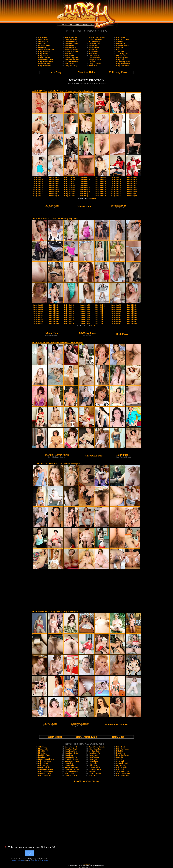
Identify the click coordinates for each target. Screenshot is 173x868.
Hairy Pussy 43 (54, 185)
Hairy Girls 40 (54, 307)
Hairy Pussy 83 (116, 185)
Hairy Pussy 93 (132, 185)
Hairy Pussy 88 (116, 196)
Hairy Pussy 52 (69, 183)
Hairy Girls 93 (132, 313)
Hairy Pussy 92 (132, 183)
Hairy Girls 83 (116, 313)
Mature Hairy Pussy (72, 52)
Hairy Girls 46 (54, 319)
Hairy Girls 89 (132, 305)
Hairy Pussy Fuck (44, 52)
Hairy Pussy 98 (132, 196)
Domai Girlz (121, 43)
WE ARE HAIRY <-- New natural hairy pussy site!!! (55, 219)
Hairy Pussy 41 (54, 181)
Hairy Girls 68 (85, 323)
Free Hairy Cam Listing (86, 781)
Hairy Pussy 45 (54, 189)
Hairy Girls (120, 60)
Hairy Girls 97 (132, 321)
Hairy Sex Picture (122, 39)
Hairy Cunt (93, 50)
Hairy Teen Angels (71, 39)
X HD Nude (120, 52)
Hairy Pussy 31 (38, 181)
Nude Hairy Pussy (45, 64)
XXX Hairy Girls (122, 54)
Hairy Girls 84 (116, 315)
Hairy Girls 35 (38, 317)
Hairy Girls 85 (116, 317)
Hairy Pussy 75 (101, 189)
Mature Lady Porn (71, 58)
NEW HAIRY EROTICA (86, 80)
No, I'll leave (44, 860)
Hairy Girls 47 (54, 321)
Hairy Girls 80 (116, 307)
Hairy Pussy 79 (116, 177)
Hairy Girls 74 (100, 315)
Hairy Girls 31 (38, 309)
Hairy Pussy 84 (116, 187)
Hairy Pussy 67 (85, 194)
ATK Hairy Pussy (118, 72)
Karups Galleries (44, 58)
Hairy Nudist (69, 56)
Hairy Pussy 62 (85, 183)
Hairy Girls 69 (100, 305)
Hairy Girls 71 (100, 309)
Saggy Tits (120, 48)
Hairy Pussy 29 (38, 177)
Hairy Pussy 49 (69, 177)
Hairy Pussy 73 (101, 185)
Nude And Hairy (86, 72)
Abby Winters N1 (71, 37)
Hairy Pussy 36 (38, 192)
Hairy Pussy (55, 72)
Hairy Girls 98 (132, 323)
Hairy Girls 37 (38, 321)
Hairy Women (94, 48)
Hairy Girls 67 (85, 321)
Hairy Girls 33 (38, 313)
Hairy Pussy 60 (85, 179)
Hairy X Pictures (95, 64)
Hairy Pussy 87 (116, 194)
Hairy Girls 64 (85, 315)
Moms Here (42, 43)
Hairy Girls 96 (132, 319)
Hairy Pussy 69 (101, 177)
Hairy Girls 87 (116, 321)
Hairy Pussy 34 (38, 187)
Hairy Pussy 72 (101, 183)
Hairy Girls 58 (69, 323)
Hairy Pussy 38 (38, 196)
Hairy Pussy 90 (132, 179)
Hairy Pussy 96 (132, 192)
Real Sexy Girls (94, 58)
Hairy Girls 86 (116, 319)
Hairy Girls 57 (69, 321)
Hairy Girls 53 (69, 313)
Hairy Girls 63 (85, 313)
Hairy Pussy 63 (85, 185)
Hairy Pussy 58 (69, 196)
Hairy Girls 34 (38, 315)
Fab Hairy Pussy (44, 45)
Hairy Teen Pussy (71, 66)
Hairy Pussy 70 (101, 179)
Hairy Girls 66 (85, 319)
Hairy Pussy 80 (116, 179)
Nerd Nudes (93, 54)
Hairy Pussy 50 (69, 179)
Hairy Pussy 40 (54, 179)
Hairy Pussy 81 (116, 181)
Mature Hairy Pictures (46, 50)
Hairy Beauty (69, 45)
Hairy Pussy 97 (132, 194)
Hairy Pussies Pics (71, 48)
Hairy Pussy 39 (54, 177)
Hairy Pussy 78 (101, 196)
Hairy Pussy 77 (101, 194)
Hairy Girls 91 (132, 309)
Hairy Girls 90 (132, 307)
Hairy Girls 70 (100, 307)
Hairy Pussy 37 (38, 194)
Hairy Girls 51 (69, 309)
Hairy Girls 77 (100, 321)
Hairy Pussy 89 (132, 177)
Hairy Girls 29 (38, 305)
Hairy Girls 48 (54, 323)
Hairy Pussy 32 (38, 183)
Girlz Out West (94, 56)
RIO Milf (92, 62)
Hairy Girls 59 (85, 305)
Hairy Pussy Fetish (45, 66)
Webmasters (86, 864)
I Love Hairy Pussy (96, 39)
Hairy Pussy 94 (132, 187)
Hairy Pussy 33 (38, 185)
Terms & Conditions (17, 860)
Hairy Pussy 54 (69, 187)
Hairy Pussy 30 (38, 179)
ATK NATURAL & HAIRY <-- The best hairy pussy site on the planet (63, 91)
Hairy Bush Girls (71, 41)
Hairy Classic (94, 45)
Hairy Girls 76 (100, 319)
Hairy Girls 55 (69, 317)
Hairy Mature (43, 56)
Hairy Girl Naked (95, 60)
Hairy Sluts (69, 54)
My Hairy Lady (94, 41)
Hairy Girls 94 (132, 315)
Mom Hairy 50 (43, 41)
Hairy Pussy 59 (85, 177)
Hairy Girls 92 (132, 311)
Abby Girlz (93, 66)
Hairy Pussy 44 (54, 187)
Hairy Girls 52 (69, 311)
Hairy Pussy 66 (85, 192)
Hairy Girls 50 (69, 307)
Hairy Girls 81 (116, 309)
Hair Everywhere (122, 58)
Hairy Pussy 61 (85, 181)
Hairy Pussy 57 (69, 194)
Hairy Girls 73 (100, 313)
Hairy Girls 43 (54, 313)
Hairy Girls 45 (54, 317)
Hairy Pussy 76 (101, 192)
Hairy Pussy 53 (69, 185)
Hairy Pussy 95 (132, 189)
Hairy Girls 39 (54, 305)
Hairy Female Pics (123, 66)
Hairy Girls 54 (69, 315)
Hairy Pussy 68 (85, 196)
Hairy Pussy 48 (54, 196)
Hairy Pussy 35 (38, 189)
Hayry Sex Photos (122, 45)
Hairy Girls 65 (85, 317)
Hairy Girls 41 (54, 309)
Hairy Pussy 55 (69, 189)
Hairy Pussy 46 (54, 192)
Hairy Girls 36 (38, 319)
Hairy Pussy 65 (85, 189)
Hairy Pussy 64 (85, 187)
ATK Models (43, 37)
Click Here (94, 198)
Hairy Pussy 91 (132, 181)
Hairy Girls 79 (116, 305)
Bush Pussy (42, 48)
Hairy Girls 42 (54, 311)
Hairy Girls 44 (54, 315)
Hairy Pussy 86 (116, 192)
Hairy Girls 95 (132, 317)
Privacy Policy (34, 860)
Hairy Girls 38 (38, 323)
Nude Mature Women (46, 60)
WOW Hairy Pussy (123, 62)
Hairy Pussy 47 (54, 194)
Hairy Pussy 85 (116, 189)
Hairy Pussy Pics (95, 43)
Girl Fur (119, 50)
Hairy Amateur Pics (72, 60)
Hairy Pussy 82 (116, 183)
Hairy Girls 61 (85, 309)
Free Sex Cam (121, 56)
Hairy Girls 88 (116, 323)
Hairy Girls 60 (85, 307)
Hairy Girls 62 (85, 311)
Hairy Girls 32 (38, 311)
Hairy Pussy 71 (101, 181)
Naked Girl (120, 41)
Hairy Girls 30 (38, 307)
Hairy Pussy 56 (69, 192)
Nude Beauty (69, 64)
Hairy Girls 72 (100, 311)
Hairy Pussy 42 (54, 183)
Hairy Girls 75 (100, 317)
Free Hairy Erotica (71, 50)
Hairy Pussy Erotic (71, 43)
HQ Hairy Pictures (71, 62)
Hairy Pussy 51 (69, 181)
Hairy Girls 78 (100, 323)
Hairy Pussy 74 (101, 187)
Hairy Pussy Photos (123, 64)
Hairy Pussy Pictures (45, 62)
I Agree (29, 854)
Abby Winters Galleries (97, 37)
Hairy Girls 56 (69, 319)
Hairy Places (93, 52)
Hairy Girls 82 (116, 311)
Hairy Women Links (87, 737)
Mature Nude (43, 39)
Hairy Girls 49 (69, 305)
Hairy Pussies (43, 54)
